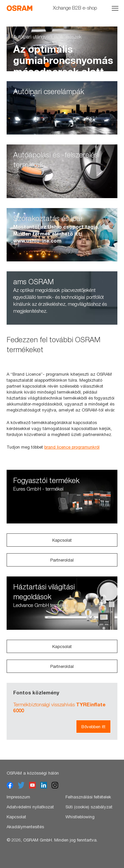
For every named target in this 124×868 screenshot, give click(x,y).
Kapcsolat (62, 540)
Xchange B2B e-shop (75, 8)
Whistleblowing (80, 817)
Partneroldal (62, 560)
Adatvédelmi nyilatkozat (30, 807)
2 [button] (61, 65)
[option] (62, 49)
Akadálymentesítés (25, 827)
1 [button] (47, 65)
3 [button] (74, 65)
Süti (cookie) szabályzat (89, 807)
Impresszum (18, 797)
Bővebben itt (93, 727)
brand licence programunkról (72, 447)
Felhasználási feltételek (88, 797)
